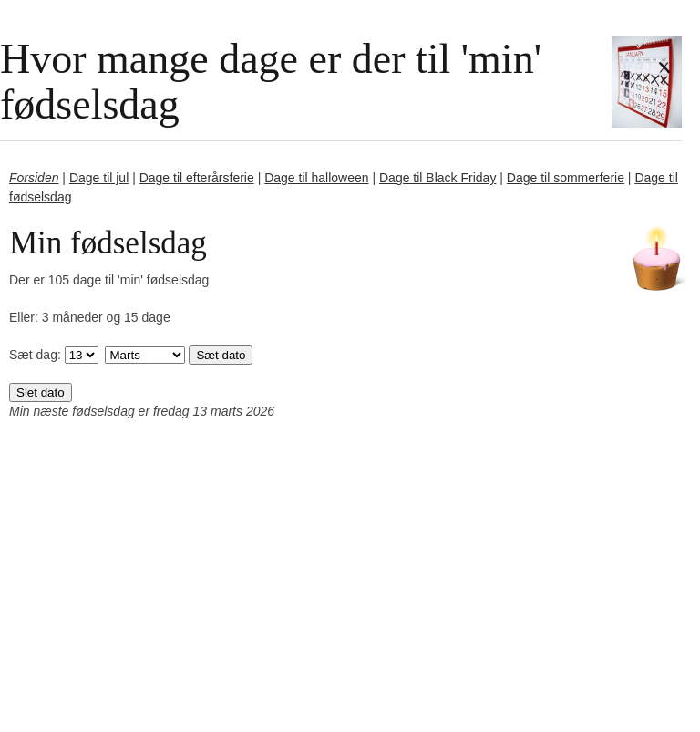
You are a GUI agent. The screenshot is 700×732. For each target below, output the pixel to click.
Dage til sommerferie (566, 178)
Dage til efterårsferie (197, 178)
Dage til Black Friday (437, 178)
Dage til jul (99, 178)
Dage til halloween (316, 178)
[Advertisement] (350, 599)
